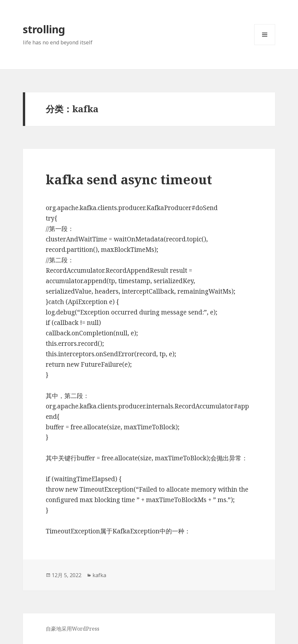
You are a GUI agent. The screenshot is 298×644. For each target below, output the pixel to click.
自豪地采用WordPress (73, 629)
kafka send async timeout (129, 179)
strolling (44, 29)
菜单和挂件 (265, 45)
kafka (99, 575)
